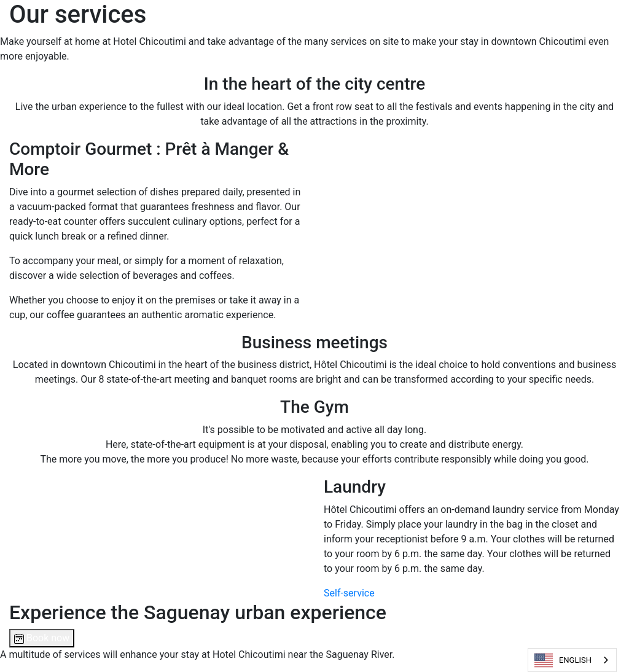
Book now (42, 638)
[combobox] (572, 660)
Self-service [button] (349, 593)
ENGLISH (563, 660)
